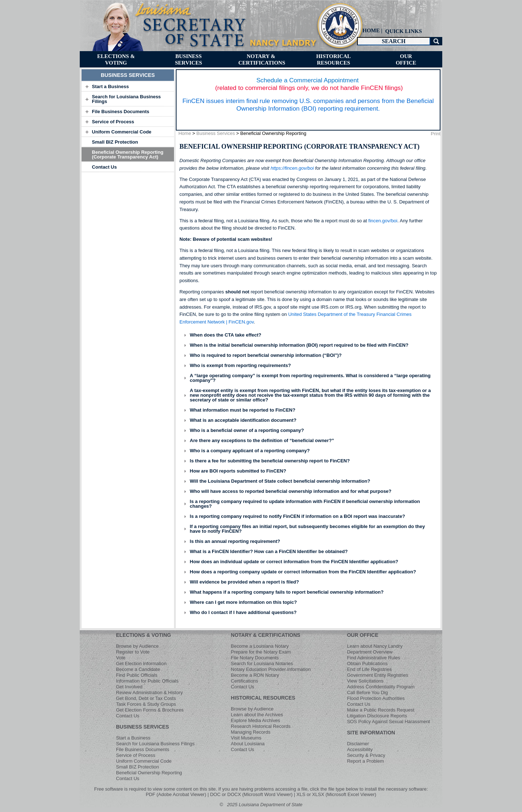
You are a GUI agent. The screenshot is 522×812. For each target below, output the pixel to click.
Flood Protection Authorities (376, 698)
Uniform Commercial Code (122, 132)
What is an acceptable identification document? (243, 420)
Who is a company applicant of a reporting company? (250, 451)
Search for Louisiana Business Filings (127, 99)
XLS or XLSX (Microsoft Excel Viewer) (336, 794)
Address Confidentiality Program (381, 687)
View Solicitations (365, 681)
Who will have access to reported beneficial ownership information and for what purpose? (291, 491)
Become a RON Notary (255, 675)
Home (185, 133)
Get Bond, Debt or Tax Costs (146, 698)
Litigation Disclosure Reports (377, 716)
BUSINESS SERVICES (142, 727)
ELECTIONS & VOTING (144, 635)
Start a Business (111, 86)
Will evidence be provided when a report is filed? (245, 582)
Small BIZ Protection (115, 142)
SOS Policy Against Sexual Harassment (388, 722)
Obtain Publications (367, 663)
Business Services (216, 133)
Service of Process (113, 122)
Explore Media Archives (256, 720)
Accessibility (360, 749)
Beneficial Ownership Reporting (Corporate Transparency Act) (128, 154)
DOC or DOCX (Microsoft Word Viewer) (251, 794)
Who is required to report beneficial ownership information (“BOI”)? (266, 355)
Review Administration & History (149, 693)
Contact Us (105, 167)
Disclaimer (358, 744)
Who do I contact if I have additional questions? (243, 612)
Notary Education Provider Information (271, 669)
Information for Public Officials (147, 681)
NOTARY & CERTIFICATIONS (266, 635)
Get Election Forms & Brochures (150, 710)
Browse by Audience (137, 646)
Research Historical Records (261, 726)
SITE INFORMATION (371, 733)
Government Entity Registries (378, 675)
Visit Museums (246, 738)
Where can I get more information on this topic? (243, 602)
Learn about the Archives (257, 715)
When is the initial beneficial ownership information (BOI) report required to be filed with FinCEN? (299, 345)
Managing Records (251, 732)
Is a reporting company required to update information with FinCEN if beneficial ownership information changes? (305, 504)
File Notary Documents (255, 658)
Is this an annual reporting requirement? (235, 541)
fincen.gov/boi (383, 221)
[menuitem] (403, 31)
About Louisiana (248, 744)
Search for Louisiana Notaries (262, 663)
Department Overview (370, 652)
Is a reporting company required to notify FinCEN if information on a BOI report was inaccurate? (298, 516)
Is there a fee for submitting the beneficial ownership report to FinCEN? (270, 461)
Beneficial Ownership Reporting (149, 773)
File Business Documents (121, 112)
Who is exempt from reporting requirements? (241, 365)
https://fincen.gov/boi (292, 168)
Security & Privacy (366, 755)
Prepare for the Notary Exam (261, 652)
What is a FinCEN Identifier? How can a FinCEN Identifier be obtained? (269, 551)
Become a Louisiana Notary (260, 646)
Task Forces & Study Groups (146, 704)
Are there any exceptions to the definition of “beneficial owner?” (262, 440)
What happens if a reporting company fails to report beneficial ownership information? (287, 592)
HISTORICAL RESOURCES (263, 698)
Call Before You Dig (367, 693)
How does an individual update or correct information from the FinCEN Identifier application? (294, 562)
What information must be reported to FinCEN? (243, 410)
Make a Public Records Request (381, 710)
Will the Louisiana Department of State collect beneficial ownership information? (280, 481)
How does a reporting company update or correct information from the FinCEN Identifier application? (303, 572)
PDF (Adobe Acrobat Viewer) (176, 794)
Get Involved (129, 687)
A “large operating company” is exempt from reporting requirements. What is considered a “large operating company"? (310, 378)
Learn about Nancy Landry (375, 646)
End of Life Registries (369, 669)
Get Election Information (141, 663)
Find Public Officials (137, 675)
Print (436, 134)
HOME (371, 30)
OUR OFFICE (362, 635)
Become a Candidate (138, 669)
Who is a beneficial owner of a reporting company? (247, 430)
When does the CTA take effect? (226, 335)
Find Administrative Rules (374, 658)
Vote (121, 658)
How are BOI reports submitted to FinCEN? (238, 471)
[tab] (128, 86)
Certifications (245, 681)
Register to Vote (133, 652)
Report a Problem (365, 761)
